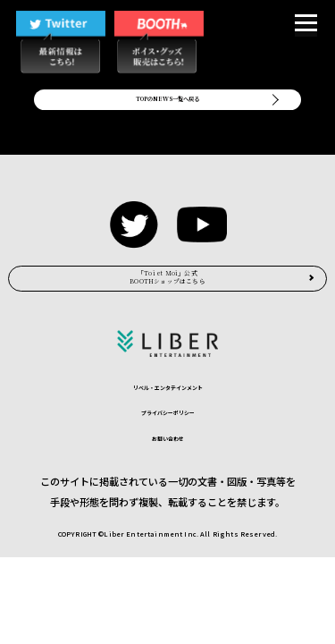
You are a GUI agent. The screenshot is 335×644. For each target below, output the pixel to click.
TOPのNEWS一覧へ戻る (168, 110)
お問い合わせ (168, 497)
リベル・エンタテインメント (168, 441)
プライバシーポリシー (168, 469)
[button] (306, 25)
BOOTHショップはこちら (167, 315)
